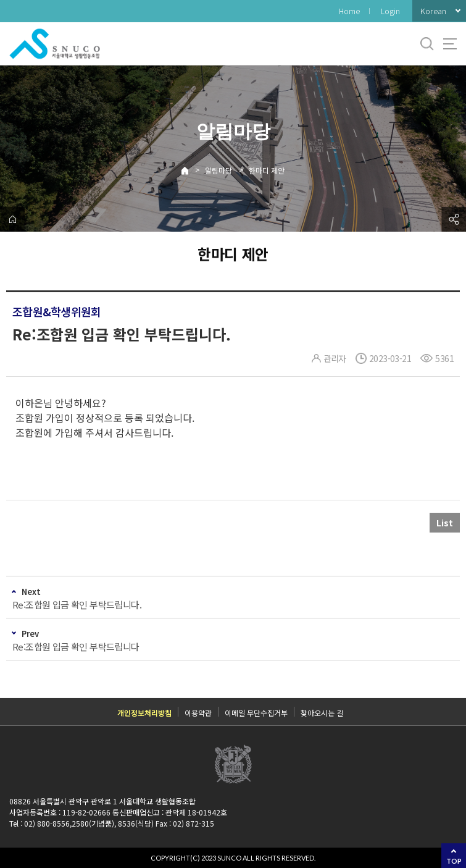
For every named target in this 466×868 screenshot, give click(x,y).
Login (390, 11)
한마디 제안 (267, 170)
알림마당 (218, 170)
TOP (454, 861)
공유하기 (454, 219)
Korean (433, 11)
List (445, 523)
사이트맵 (450, 44)
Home (349, 11)
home (12, 219)
